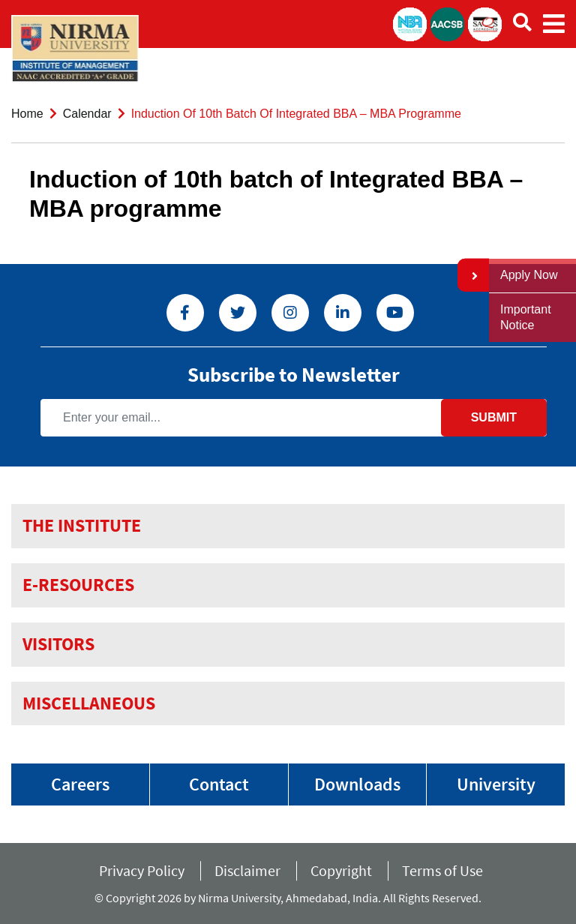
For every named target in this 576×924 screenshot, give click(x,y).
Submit (494, 417)
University (496, 784)
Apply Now (529, 275)
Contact (219, 784)
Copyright (341, 870)
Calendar (87, 114)
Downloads (357, 784)
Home (27, 114)
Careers (80, 784)
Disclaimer (247, 870)
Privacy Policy (142, 870)
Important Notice (526, 317)
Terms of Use (447, 870)
